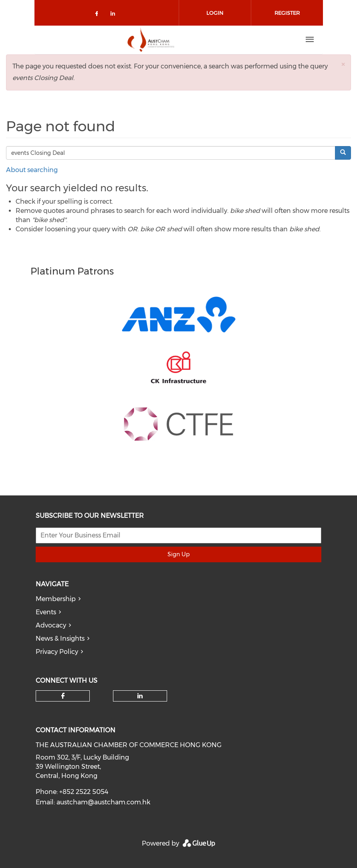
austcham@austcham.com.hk (103, 802)
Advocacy (51, 625)
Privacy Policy (57, 652)
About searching (32, 170)
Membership (56, 599)
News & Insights (60, 638)
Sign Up (178, 554)
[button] (343, 64)
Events (46, 612)
